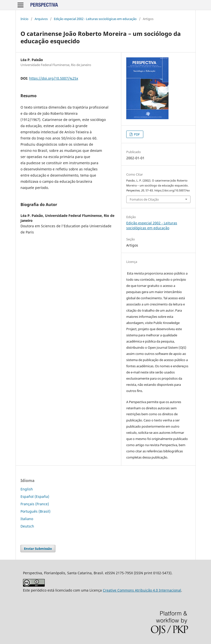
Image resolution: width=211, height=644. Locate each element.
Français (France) (35, 504)
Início (24, 19)
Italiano (27, 519)
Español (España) (35, 496)
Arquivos (41, 19)
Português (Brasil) (35, 511)
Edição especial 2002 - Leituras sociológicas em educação (95, 19)
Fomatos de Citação (144, 199)
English (27, 489)
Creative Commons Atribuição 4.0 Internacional (142, 590)
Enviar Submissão (38, 549)
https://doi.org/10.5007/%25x (54, 78)
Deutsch (27, 526)
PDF (137, 134)
